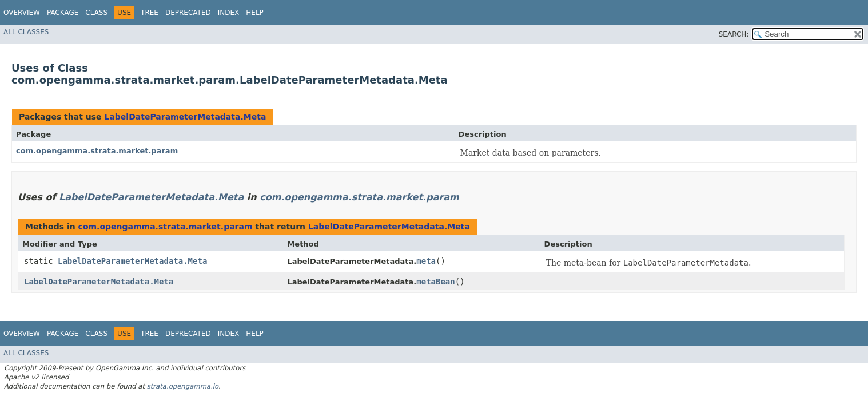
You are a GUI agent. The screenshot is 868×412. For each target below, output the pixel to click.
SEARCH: (734, 34)
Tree (150, 13)
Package (63, 13)
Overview (22, 13)
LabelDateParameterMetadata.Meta (185, 117)
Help (255, 13)
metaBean (435, 282)
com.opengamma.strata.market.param (97, 151)
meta (426, 261)
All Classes (26, 32)
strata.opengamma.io (183, 386)
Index (229, 13)
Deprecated (188, 13)
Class (96, 13)
